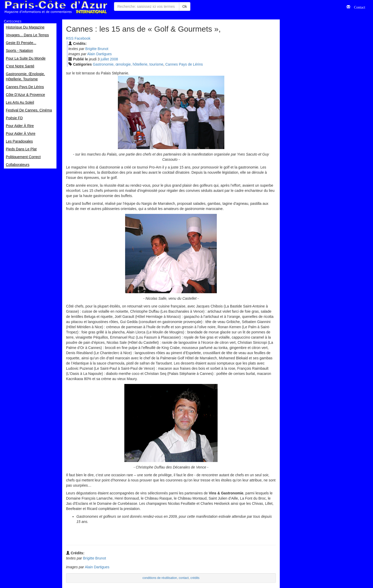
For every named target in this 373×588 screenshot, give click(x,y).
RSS (70, 38)
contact (184, 578)
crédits (195, 578)
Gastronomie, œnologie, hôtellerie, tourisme (128, 64)
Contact (358, 7)
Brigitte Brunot (97, 49)
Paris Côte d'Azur (56, 7)
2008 (114, 59)
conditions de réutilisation (160, 578)
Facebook (83, 38)
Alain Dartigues (99, 54)
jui (105, 59)
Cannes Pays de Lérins (184, 64)
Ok (185, 6)
